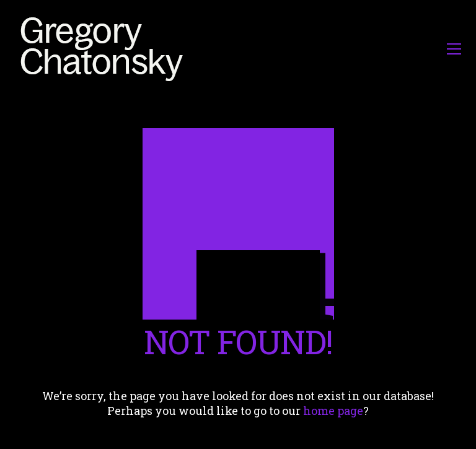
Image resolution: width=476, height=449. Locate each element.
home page (333, 411)
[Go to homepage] (105, 49)
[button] (454, 49)
